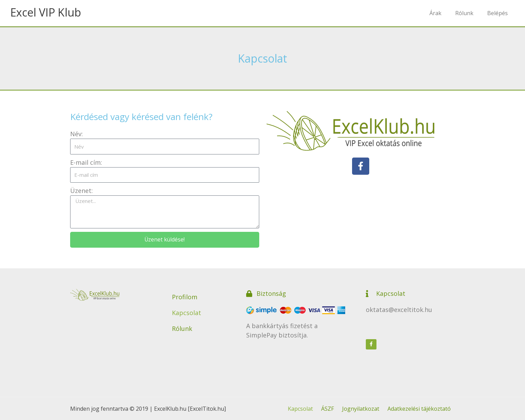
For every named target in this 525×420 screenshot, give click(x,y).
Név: (76, 134)
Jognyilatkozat (361, 409)
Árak (435, 13)
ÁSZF (327, 409)
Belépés (497, 13)
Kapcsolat (187, 313)
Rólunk (464, 13)
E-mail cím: (86, 162)
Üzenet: (81, 191)
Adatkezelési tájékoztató (419, 409)
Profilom (185, 297)
